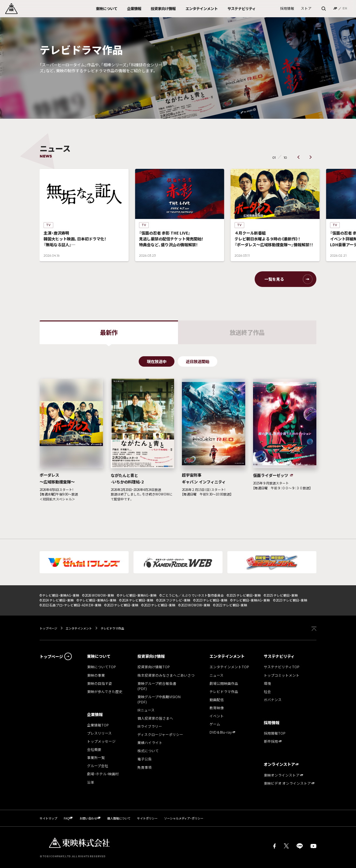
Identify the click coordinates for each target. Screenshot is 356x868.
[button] (299, 157)
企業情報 (95, 714)
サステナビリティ (279, 656)
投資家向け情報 (151, 656)
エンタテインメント (79, 628)
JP (335, 8)
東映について (99, 656)
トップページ (49, 628)
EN (345, 8)
